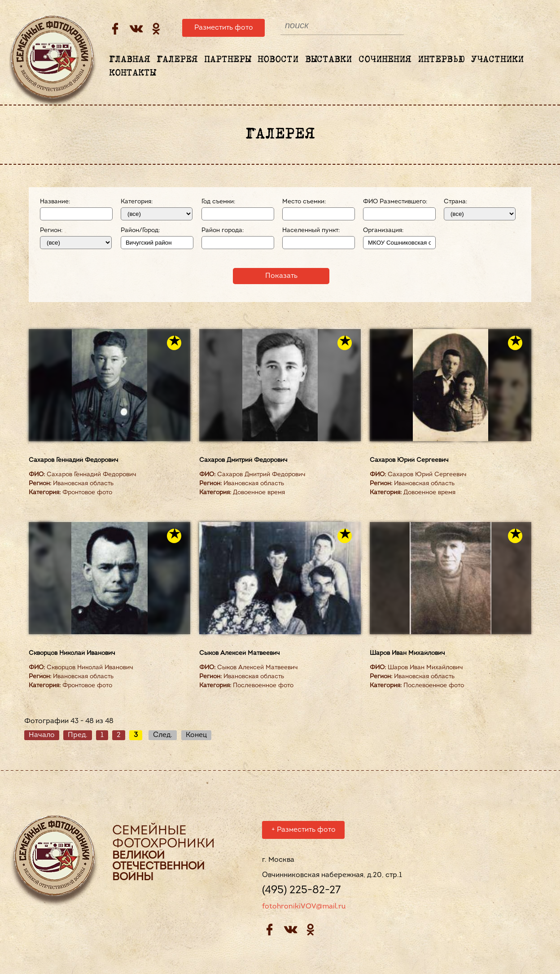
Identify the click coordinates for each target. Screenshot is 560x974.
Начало (42, 735)
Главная (129, 60)
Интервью (441, 60)
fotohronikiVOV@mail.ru (304, 908)
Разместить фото (224, 28)
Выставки (328, 60)
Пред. (78, 735)
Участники (497, 60)
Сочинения (385, 60)
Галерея (177, 60)
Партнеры (227, 60)
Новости (278, 60)
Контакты (132, 73)
